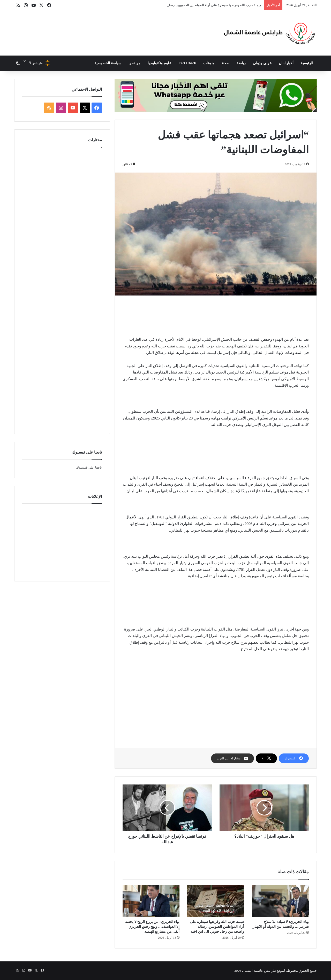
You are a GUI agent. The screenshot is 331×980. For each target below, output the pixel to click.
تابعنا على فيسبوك (89, 467)
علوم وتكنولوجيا (159, 63)
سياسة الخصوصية (108, 63)
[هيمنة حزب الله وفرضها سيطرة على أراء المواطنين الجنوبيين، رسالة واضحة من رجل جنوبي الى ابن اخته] (216, 901)
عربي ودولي (262, 63)
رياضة (241, 63)
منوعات (209, 63)
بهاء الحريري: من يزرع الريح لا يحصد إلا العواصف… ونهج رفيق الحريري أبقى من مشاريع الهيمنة (152, 927)
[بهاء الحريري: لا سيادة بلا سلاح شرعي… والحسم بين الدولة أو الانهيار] (280, 901)
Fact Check (187, 63)
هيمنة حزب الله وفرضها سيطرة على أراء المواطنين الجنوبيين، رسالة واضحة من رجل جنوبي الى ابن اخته (217, 927)
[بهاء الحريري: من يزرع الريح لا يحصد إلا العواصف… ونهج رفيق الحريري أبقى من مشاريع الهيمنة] (151, 901)
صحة (226, 63)
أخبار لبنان (286, 63)
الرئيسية (307, 63)
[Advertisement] (119, 28)
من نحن (135, 63)
